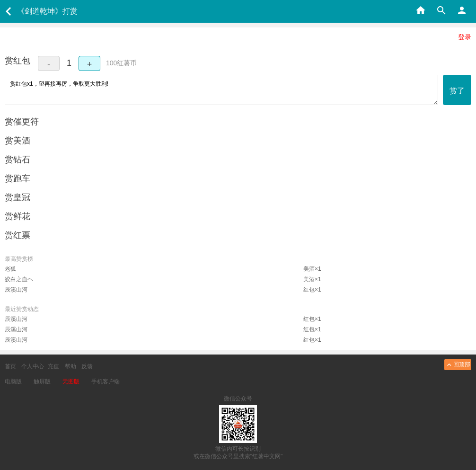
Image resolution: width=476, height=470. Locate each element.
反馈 (87, 366)
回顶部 (458, 365)
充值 (53, 366)
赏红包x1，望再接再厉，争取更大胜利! (221, 90)
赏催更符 (22, 122)
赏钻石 (18, 160)
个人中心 (33, 366)
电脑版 (13, 381)
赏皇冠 (18, 197)
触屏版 (42, 381)
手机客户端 (106, 381)
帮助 (71, 366)
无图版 (71, 381)
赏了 (457, 91)
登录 (465, 37)
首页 (10, 366)
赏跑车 (18, 178)
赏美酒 (18, 141)
